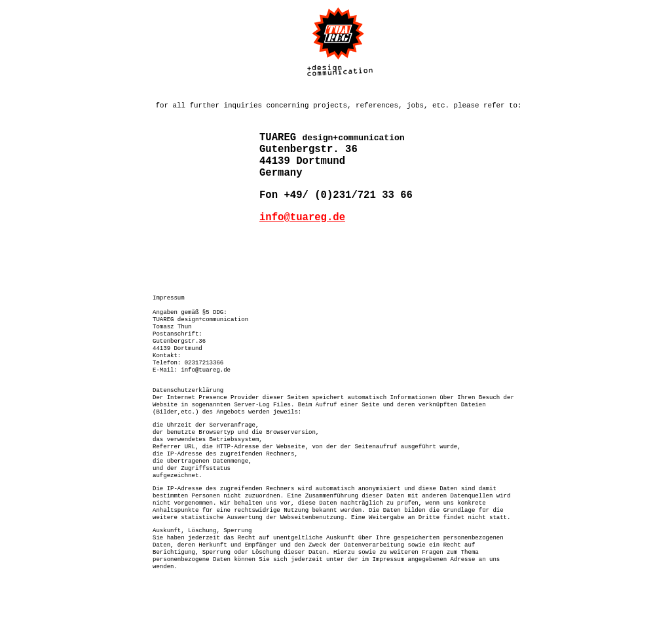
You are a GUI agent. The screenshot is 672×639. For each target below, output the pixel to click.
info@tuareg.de (302, 234)
